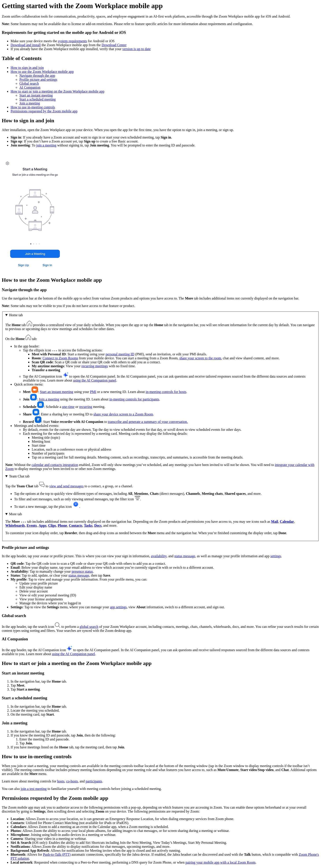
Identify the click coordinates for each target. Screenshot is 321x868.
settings (276, 556)
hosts (61, 781)
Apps (42, 525)
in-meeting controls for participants (134, 399)
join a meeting (46, 145)
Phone (62, 525)
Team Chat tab (19, 476)
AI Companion (30, 87)
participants (94, 781)
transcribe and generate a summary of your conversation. (148, 422)
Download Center (114, 45)
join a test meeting (34, 789)
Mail (275, 522)
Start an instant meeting (36, 95)
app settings (118, 607)
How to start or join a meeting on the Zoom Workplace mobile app (57, 91)
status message (185, 556)
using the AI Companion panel (95, 380)
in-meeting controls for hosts (166, 392)
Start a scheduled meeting (38, 99)
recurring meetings (95, 366)
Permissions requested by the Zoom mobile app (44, 111)
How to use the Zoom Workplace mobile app (42, 72)
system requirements (72, 41)
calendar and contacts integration (55, 465)
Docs (98, 525)
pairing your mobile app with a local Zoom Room (220, 862)
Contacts (76, 525)
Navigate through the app (37, 76)
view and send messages (66, 486)
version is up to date (137, 49)
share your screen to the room (200, 358)
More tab (15, 514)
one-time (68, 407)
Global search (29, 83)
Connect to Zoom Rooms (60, 358)
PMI (93, 392)
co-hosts (72, 781)
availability (159, 556)
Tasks (88, 525)
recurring (86, 407)
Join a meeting (30, 103)
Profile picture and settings (38, 79)
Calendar (287, 522)
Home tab (16, 315)
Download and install (26, 45)
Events (32, 525)
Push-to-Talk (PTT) (57, 854)
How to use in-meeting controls (33, 107)
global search (89, 627)
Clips (52, 525)
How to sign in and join (27, 68)
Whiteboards (15, 525)
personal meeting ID (120, 354)
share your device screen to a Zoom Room (123, 414)
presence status (82, 571)
